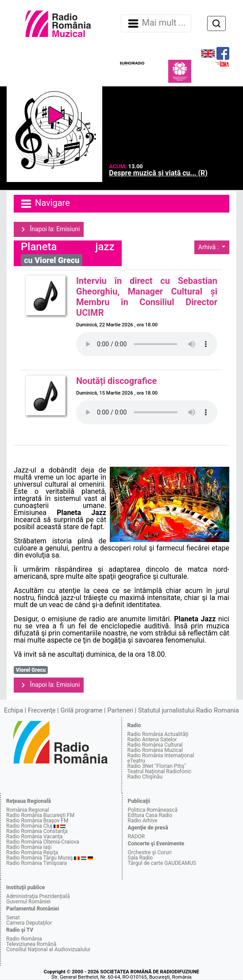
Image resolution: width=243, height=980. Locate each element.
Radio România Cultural (155, 745)
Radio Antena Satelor (152, 740)
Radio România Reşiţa (32, 852)
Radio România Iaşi (29, 847)
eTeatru (136, 761)
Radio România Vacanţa (35, 837)
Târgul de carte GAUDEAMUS (162, 863)
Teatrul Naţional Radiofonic (160, 771)
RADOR (137, 837)
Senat (13, 918)
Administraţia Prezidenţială (38, 896)
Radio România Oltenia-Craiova (43, 842)
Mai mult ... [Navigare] (156, 23)
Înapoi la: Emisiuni (49, 229)
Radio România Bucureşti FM (40, 815)
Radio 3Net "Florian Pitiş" (157, 766)
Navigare (45, 204)
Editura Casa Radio (150, 815)
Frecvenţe (42, 711)
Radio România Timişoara (37, 863)
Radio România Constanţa (37, 831)
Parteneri (120, 711)
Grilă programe (82, 711)
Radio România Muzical (155, 750)
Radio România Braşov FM (37, 821)
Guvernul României (28, 902)
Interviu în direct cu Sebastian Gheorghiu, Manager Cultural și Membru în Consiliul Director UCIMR (147, 297)
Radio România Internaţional (161, 755)
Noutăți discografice (116, 381)
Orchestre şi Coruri (150, 852)
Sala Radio (141, 858)
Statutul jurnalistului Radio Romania (189, 711)
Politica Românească (153, 810)
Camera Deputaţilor (29, 923)
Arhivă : (209, 247)
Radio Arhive (143, 821)
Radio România (24, 939)
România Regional (28, 810)
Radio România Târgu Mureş (39, 858)
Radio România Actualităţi (158, 734)
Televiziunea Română (31, 944)
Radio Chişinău (145, 777)
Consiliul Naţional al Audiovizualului (48, 949)
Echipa (13, 711)
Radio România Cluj (29, 826)
